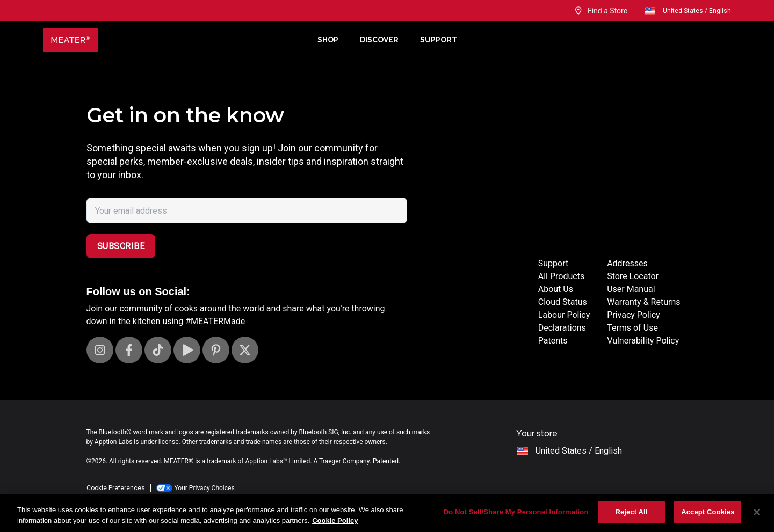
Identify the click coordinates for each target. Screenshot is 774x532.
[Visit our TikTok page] (158, 350)
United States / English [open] (687, 11)
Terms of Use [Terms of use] (632, 328)
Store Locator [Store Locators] (633, 276)
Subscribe (121, 246)
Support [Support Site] (553, 263)
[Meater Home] (175, 40)
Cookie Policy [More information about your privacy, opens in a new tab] (335, 520)
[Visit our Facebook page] (129, 350)
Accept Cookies (708, 512)
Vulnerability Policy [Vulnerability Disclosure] (643, 341)
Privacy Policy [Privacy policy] (634, 315)
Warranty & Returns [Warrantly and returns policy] (643, 302)
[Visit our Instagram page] (100, 350)
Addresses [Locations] (627, 263)
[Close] (757, 512)
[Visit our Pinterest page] (216, 350)
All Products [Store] (561, 276)
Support (439, 40)
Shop (328, 40)
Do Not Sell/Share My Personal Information (516, 512)
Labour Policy (564, 315)
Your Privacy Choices (196, 488)
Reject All (631, 512)
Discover (379, 40)
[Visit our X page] (245, 350)
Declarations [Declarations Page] (562, 328)
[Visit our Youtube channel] (187, 350)
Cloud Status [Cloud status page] (563, 302)
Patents (553, 341)
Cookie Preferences (116, 488)
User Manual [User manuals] (631, 289)
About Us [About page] (556, 289)
